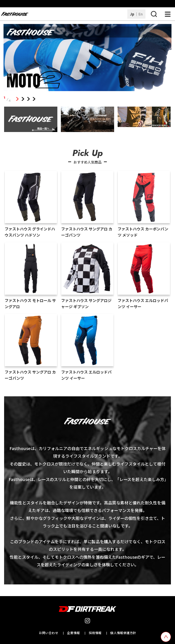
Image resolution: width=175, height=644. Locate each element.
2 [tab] (23, 99)
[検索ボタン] (154, 14)
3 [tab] (28, 99)
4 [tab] (34, 99)
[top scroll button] (166, 637)
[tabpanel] (88, 59)
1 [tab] (17, 99)
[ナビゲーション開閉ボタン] (168, 14)
